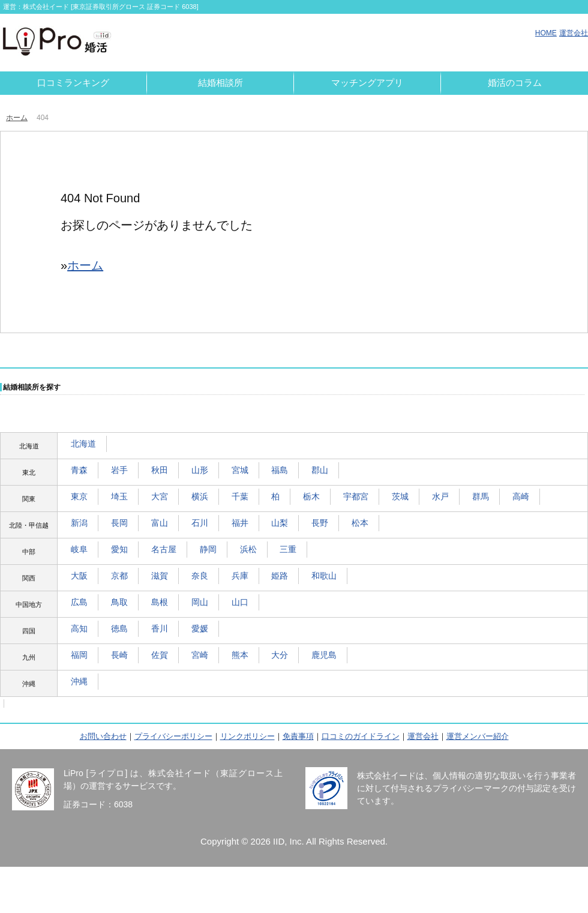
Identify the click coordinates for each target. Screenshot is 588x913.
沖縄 (79, 681)
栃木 (311, 496)
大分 (280, 655)
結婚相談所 (220, 83)
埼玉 (119, 496)
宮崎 (200, 655)
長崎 (119, 655)
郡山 (320, 470)
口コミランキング (73, 83)
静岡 (208, 549)
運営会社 (574, 33)
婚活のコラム (515, 83)
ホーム (17, 118)
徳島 (119, 628)
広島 (79, 602)
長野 (320, 523)
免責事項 (298, 736)
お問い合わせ (103, 736)
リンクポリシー (247, 736)
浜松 (248, 549)
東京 (79, 496)
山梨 (280, 523)
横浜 (200, 496)
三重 (288, 549)
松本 (360, 523)
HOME (546, 33)
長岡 (119, 523)
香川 (160, 628)
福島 (280, 470)
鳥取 (119, 602)
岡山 (200, 602)
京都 (119, 576)
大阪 (79, 576)
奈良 (200, 576)
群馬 (481, 496)
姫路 (280, 576)
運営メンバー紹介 (478, 736)
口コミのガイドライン (361, 736)
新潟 (79, 523)
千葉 (240, 496)
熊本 (240, 655)
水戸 (440, 496)
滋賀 (160, 576)
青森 (79, 470)
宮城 (240, 470)
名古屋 (164, 549)
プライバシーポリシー (173, 736)
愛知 (119, 549)
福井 (240, 523)
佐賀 (160, 655)
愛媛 (200, 628)
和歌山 (324, 576)
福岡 (79, 655)
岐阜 (79, 549)
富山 (160, 523)
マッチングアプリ (367, 83)
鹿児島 (324, 655)
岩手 (119, 470)
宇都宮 (356, 496)
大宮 (160, 496)
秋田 (160, 470)
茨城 (400, 496)
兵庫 (240, 576)
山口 (240, 602)
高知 (79, 628)
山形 (200, 470)
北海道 (83, 444)
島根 (160, 602)
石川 (200, 523)
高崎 (521, 496)
